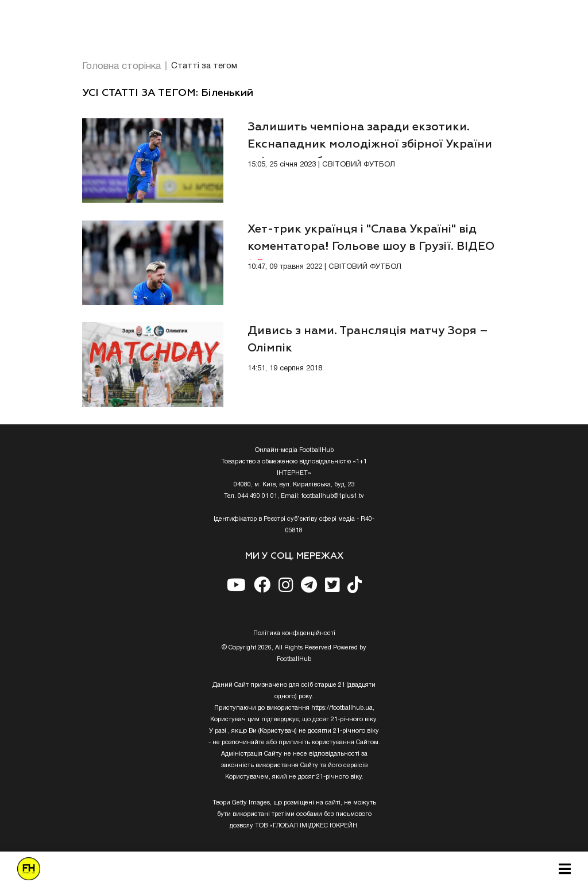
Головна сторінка (121, 66)
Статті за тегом (204, 66)
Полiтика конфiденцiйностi (294, 633)
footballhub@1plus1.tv (333, 496)
